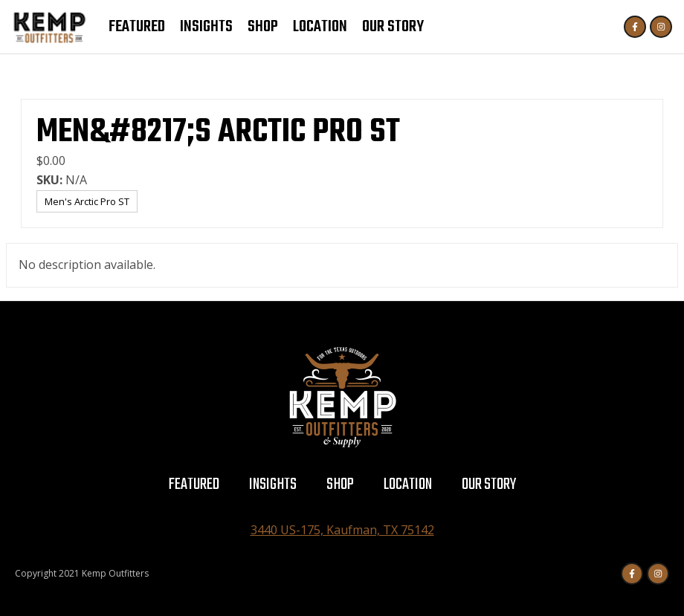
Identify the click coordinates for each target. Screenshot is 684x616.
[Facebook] (635, 27)
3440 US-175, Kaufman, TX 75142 (342, 530)
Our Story (393, 27)
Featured (137, 27)
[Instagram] (661, 27)
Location (320, 27)
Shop (263, 27)
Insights (206, 27)
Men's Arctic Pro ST (87, 201)
